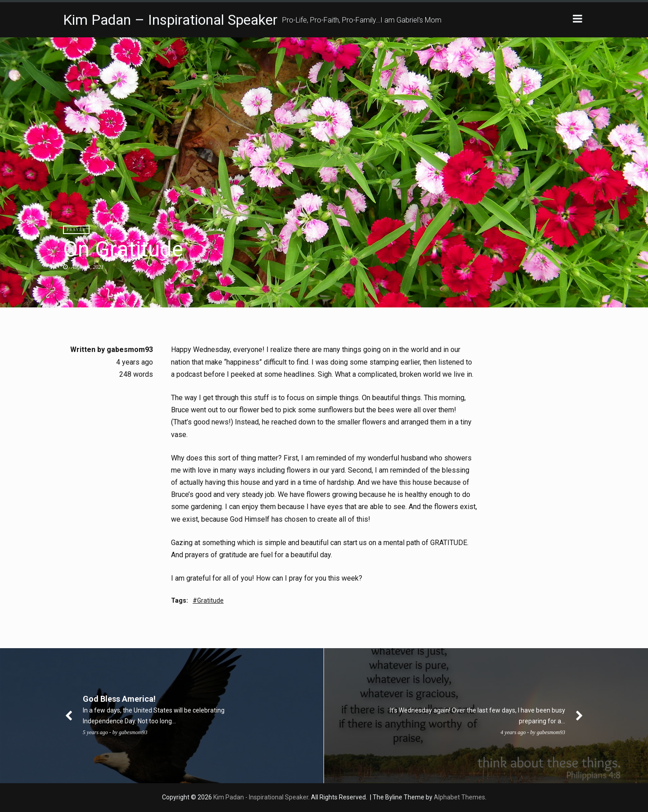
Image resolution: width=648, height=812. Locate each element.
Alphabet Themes (459, 797)
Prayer (76, 230)
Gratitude (210, 600)
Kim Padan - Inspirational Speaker (261, 797)
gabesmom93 (130, 350)
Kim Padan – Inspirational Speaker (170, 20)
